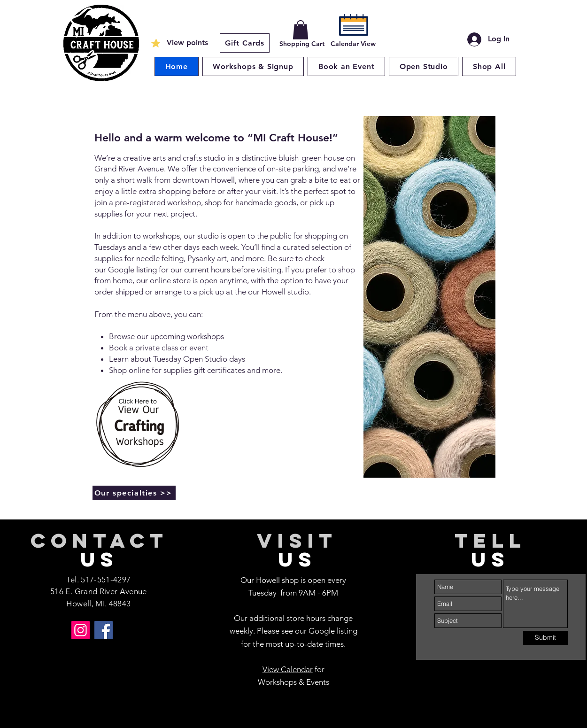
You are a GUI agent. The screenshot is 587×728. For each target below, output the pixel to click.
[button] (301, 30)
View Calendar (288, 669)
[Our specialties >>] (134, 493)
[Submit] (545, 638)
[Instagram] (81, 630)
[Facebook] (104, 630)
